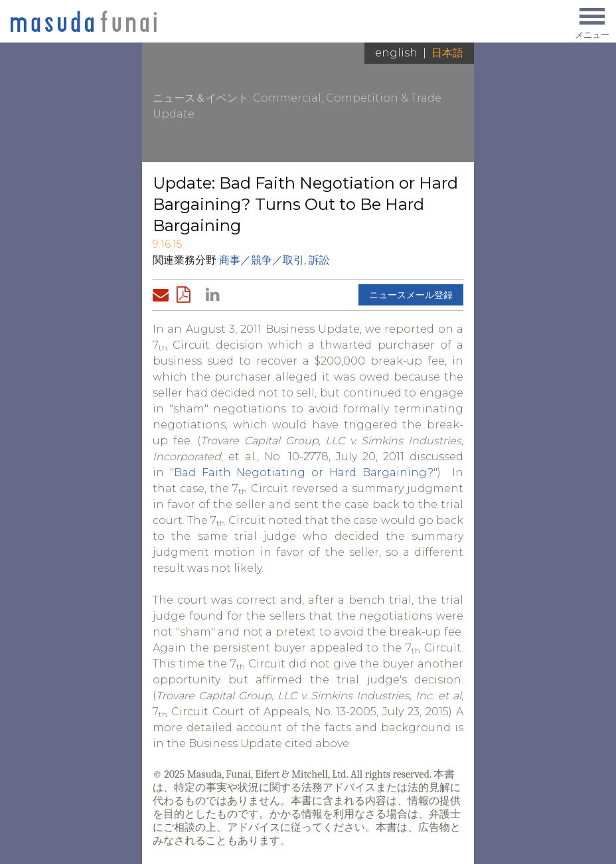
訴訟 (319, 260)
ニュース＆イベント (200, 98)
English (396, 53)
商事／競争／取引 (262, 260)
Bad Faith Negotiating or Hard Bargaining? (304, 473)
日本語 (447, 53)
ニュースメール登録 (411, 295)
